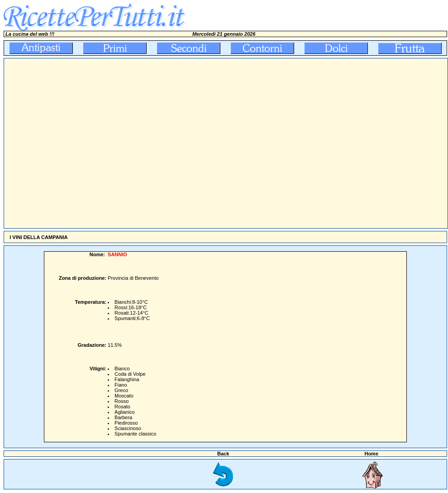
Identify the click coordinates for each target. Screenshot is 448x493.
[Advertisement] (85, 143)
